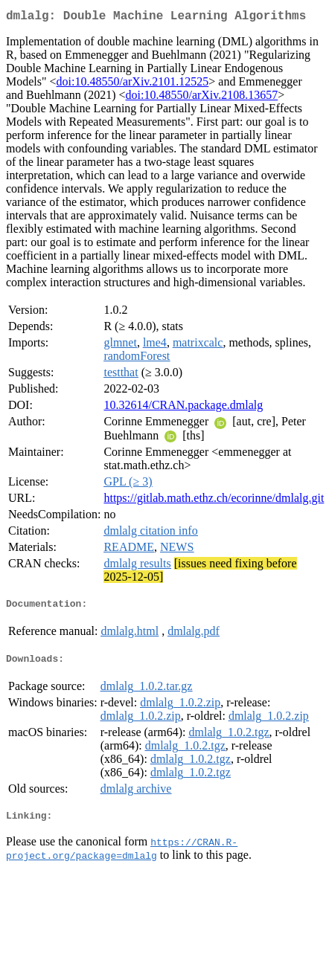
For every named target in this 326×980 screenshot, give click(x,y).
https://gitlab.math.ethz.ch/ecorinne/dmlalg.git (214, 501)
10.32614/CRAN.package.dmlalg (183, 408)
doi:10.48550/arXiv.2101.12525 (133, 84)
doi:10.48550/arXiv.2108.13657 (202, 98)
